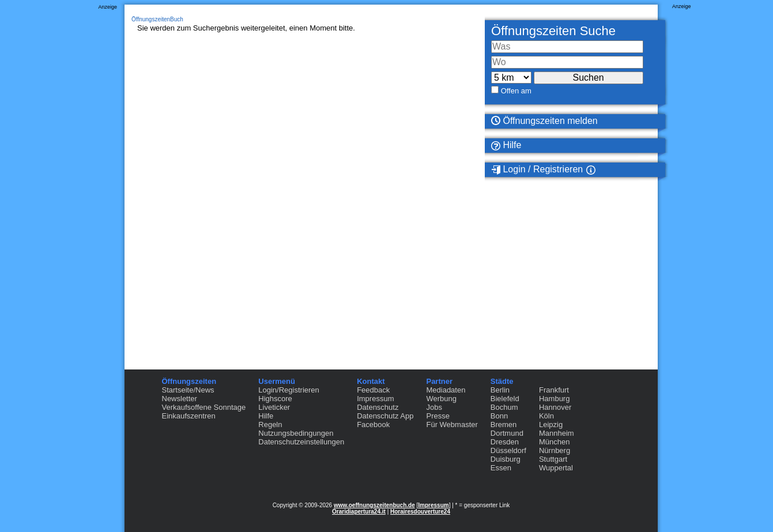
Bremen (504, 425)
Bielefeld (505, 399)
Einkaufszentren (189, 416)
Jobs (434, 407)
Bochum (504, 407)
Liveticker (274, 407)
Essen (501, 468)
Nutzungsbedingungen (296, 433)
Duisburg (506, 459)
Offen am (516, 91)
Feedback (373, 390)
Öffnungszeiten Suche (553, 31)
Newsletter (180, 399)
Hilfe (506, 145)
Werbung (441, 399)
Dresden (505, 442)
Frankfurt (554, 390)
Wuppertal (556, 468)
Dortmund (507, 433)
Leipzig (551, 425)
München (554, 442)
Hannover (555, 407)
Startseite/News (188, 390)
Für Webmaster (452, 425)
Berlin (500, 390)
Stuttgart (553, 459)
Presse (438, 416)
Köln (546, 416)
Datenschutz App (385, 416)
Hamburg (554, 399)
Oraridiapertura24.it (359, 512)
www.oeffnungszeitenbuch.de (374, 505)
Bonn (499, 416)
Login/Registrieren (289, 390)
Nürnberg (555, 450)
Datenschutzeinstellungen (301, 442)
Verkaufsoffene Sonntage (204, 407)
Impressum (375, 399)
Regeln (270, 425)
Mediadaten (446, 390)
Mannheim (557, 433)
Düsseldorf (508, 450)
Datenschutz (378, 407)
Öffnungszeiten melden (544, 121)
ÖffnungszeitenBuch (157, 19)
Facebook (373, 425)
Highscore (275, 399)
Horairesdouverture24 (420, 512)
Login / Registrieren (537, 169)
